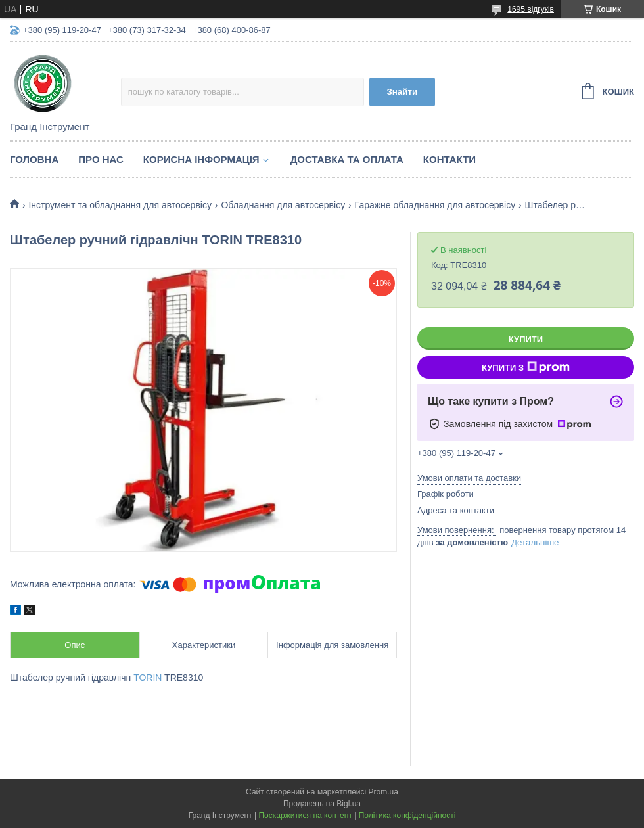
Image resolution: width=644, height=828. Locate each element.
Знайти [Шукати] (402, 92)
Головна (34, 159)
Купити (526, 339)
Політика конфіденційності (407, 816)
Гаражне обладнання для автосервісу (435, 205)
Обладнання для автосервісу (283, 205)
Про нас (101, 159)
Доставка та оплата (347, 159)
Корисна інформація (201, 159)
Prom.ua (383, 792)
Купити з (526, 367)
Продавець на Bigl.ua (322, 804)
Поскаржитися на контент (305, 816)
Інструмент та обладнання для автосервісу (120, 205)
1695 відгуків (531, 9)
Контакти (449, 159)
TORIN (148, 678)
